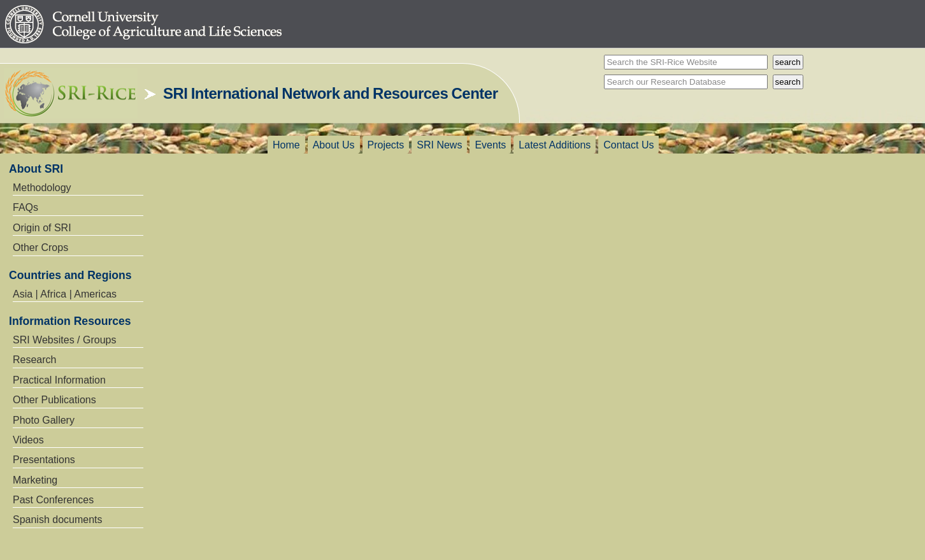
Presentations (44, 460)
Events (490, 145)
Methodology (42, 188)
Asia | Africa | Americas (65, 294)
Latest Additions (555, 145)
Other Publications (54, 400)
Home (286, 145)
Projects (386, 145)
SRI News (439, 145)
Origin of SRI (42, 228)
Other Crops (40, 248)
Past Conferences (53, 500)
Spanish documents (58, 520)
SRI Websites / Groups (64, 340)
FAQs (25, 207)
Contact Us (628, 145)
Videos (28, 440)
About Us (334, 145)
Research (34, 360)
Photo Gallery (44, 420)
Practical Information (59, 380)
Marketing (35, 480)
